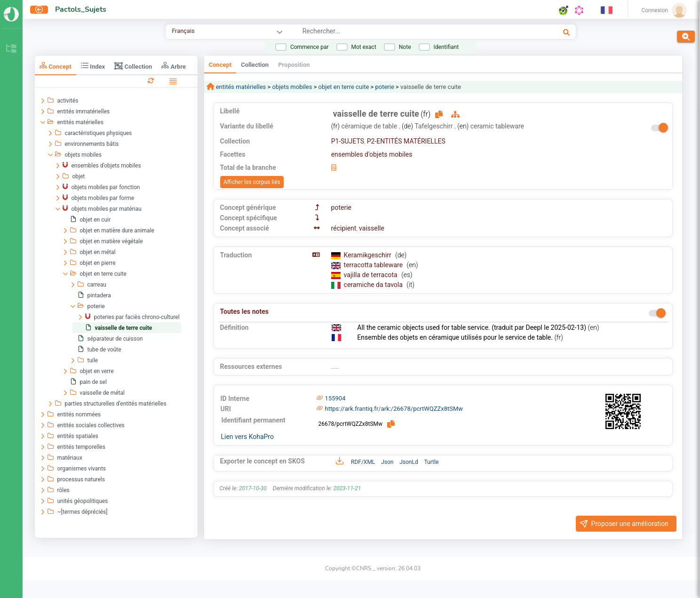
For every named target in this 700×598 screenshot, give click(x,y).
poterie (385, 87)
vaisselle (372, 228)
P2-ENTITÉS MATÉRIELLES (406, 141)
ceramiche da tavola (374, 285)
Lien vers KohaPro (247, 437)
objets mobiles (292, 87)
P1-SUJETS (348, 141)
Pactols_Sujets (81, 9)
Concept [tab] (56, 66)
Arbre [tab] (174, 66)
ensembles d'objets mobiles (372, 154)
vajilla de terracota (372, 275)
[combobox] (402, 32)
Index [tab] (93, 66)
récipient (344, 228)
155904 (335, 398)
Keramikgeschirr (369, 255)
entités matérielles (240, 87)
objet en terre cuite (344, 87)
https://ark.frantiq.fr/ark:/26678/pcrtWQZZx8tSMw (394, 409)
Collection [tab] (133, 66)
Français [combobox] (183, 31)
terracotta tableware (374, 265)
